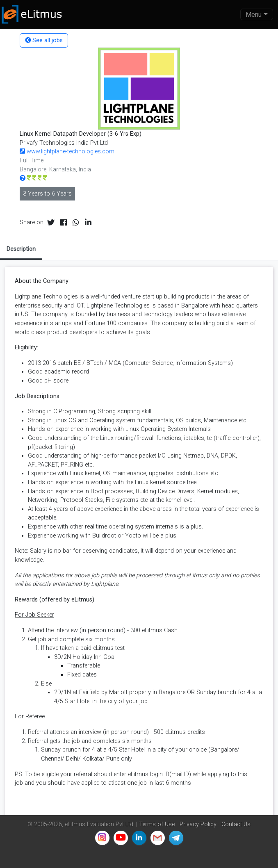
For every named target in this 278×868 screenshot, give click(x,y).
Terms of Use (157, 824)
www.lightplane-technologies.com (67, 152)
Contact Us (236, 824)
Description (21, 249)
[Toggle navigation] (257, 14)
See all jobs (44, 40)
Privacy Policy (198, 824)
